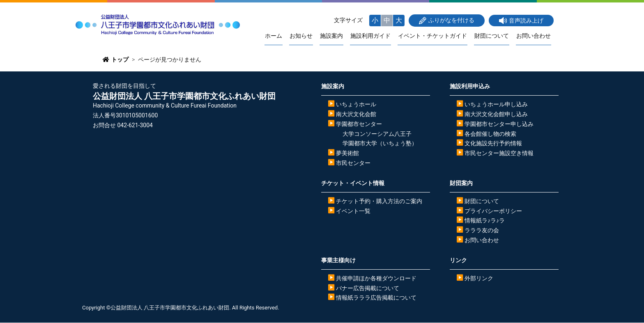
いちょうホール (356, 105)
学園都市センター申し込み (499, 124)
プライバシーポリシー (493, 211)
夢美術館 (347, 153)
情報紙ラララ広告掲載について (376, 298)
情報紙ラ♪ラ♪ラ (485, 221)
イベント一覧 (353, 211)
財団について (493, 36)
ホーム (279, 36)
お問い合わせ (534, 36)
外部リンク (479, 278)
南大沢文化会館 (356, 115)
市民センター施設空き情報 (499, 153)
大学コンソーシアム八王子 (377, 134)
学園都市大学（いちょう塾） (380, 144)
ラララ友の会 (482, 231)
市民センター (353, 163)
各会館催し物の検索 (490, 134)
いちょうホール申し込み (496, 105)
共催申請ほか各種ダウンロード (376, 278)
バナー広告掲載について (368, 288)
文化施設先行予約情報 (493, 144)
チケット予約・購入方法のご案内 (379, 201)
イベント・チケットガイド (435, 36)
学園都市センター (359, 124)
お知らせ (306, 36)
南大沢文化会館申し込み (496, 115)
